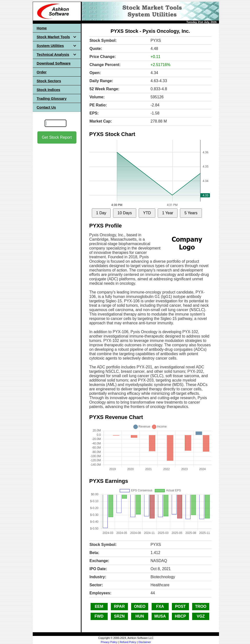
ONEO (140, 606)
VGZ (201, 616)
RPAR (119, 606)
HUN (140, 616)
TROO (201, 606)
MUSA (160, 616)
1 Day (101, 213)
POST (180, 606)
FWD (99, 616)
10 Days (125, 213)
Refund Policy (128, 642)
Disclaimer (145, 642)
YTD (147, 213)
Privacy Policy (109, 642)
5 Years (191, 213)
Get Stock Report (57, 137)
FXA (160, 606)
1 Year (168, 213)
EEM (99, 606)
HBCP (180, 616)
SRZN (119, 616)
